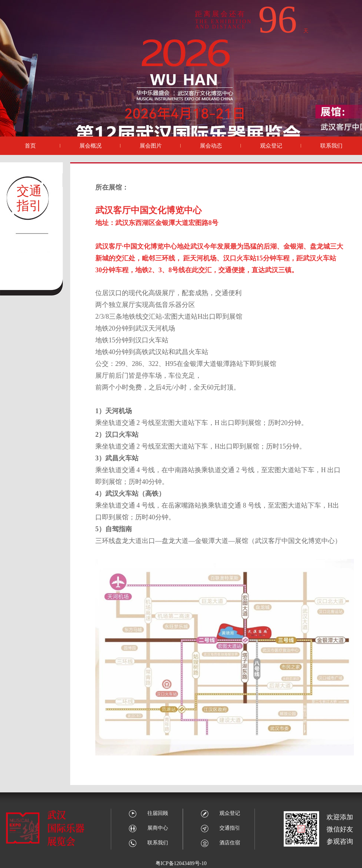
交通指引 (220, 828)
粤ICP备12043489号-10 (181, 863)
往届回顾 (148, 813)
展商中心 (148, 828)
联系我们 (148, 843)
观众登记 (220, 813)
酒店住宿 (220, 843)
